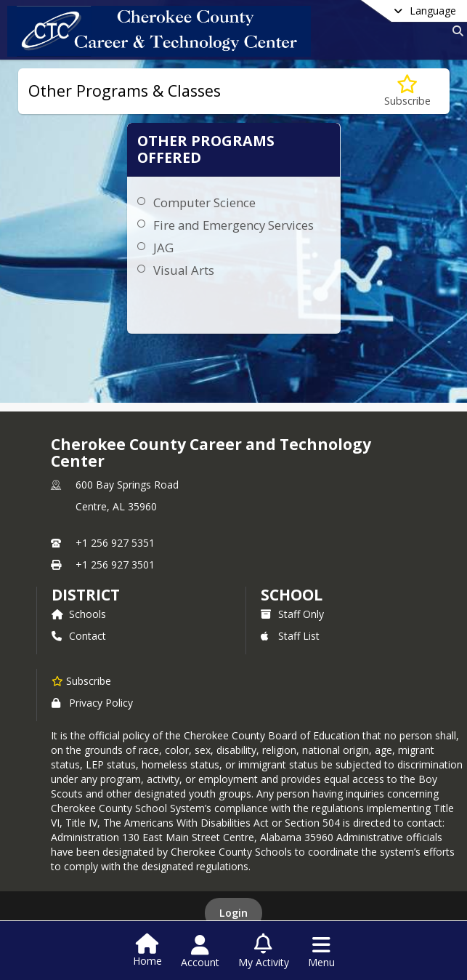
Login (233, 913)
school (292, 595)
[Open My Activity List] (264, 952)
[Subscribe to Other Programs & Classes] (407, 91)
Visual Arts (184, 270)
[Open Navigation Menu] (321, 952)
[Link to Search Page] (455, 31)
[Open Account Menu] (200, 952)
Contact (79, 636)
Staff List (290, 636)
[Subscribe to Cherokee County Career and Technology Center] (81, 680)
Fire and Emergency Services (233, 225)
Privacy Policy (92, 703)
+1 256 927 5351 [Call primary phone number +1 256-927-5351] (115, 543)
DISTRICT (86, 595)
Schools (79, 614)
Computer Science (204, 202)
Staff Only (292, 614)
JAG (163, 248)
